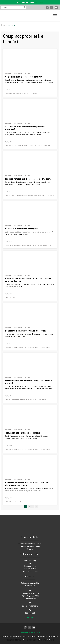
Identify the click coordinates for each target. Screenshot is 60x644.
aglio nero (13, 145)
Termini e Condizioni (30, 571)
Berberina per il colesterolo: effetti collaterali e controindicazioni (28, 280)
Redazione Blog (30, 561)
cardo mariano (22, 145)
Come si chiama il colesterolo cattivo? (24, 77)
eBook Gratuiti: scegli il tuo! (30, 544)
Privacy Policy (30, 569)
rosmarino (36, 93)
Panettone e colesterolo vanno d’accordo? (26, 331)
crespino (12, 93)
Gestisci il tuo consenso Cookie (30, 633)
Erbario (30, 549)
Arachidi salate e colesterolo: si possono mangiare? (25, 128)
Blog (3, 25)
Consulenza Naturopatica (30, 546)
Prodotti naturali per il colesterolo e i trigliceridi (29, 179)
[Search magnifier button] (24, 7)
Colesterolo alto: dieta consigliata (22, 229)
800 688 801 (30, 613)
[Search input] (13, 7)
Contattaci (30, 617)
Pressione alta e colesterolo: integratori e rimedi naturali (29, 382)
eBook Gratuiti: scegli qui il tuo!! (30, 2)
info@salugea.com (30, 606)
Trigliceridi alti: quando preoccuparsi (23, 433)
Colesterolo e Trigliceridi (23, 73)
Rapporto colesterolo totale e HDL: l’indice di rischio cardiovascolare (27, 484)
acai (10, 195)
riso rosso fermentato (24, 93)
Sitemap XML (30, 566)
